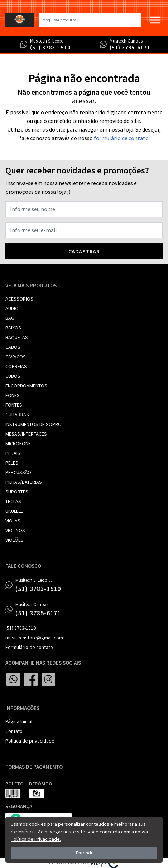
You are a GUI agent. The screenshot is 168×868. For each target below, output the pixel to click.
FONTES (14, 405)
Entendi (84, 853)
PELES (12, 463)
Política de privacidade (30, 741)
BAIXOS (13, 328)
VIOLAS (13, 521)
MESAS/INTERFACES (26, 434)
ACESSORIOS (19, 299)
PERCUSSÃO (18, 472)
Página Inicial (19, 721)
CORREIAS (16, 366)
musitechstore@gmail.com (34, 638)
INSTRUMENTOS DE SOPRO (33, 424)
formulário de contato (121, 138)
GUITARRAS (17, 415)
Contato (14, 731)
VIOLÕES (15, 540)
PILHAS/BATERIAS (24, 482)
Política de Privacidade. (36, 839)
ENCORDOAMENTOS (26, 386)
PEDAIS (13, 453)
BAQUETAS (17, 337)
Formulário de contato (29, 647)
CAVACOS (16, 357)
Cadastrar (84, 251)
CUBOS (13, 376)
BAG (10, 318)
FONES (13, 395)
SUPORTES (17, 492)
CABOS (13, 347)
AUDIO (12, 308)
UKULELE (14, 511)
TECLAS (13, 501)
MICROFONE (18, 443)
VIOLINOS (15, 530)
